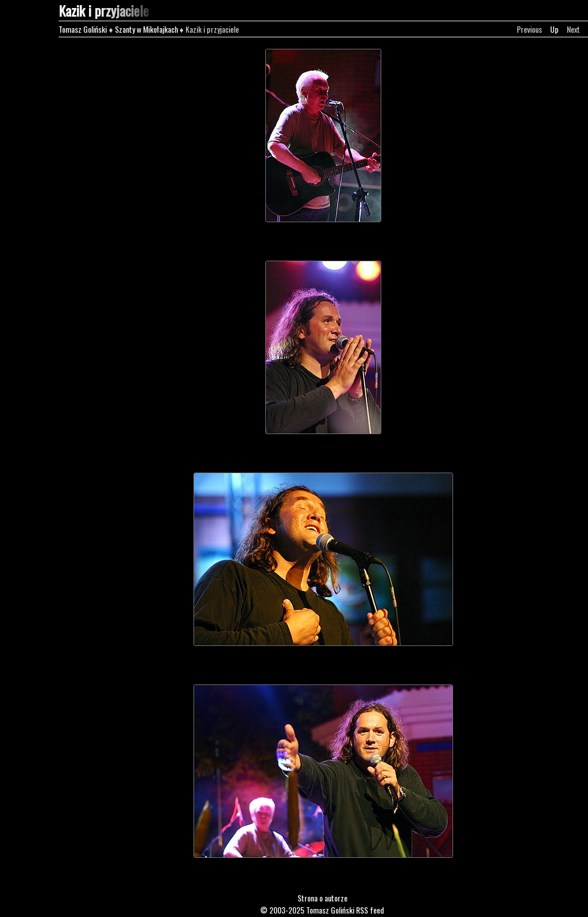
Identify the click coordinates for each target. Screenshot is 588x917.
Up (554, 29)
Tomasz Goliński (83, 29)
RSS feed (370, 910)
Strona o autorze (322, 898)
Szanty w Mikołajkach (146, 29)
